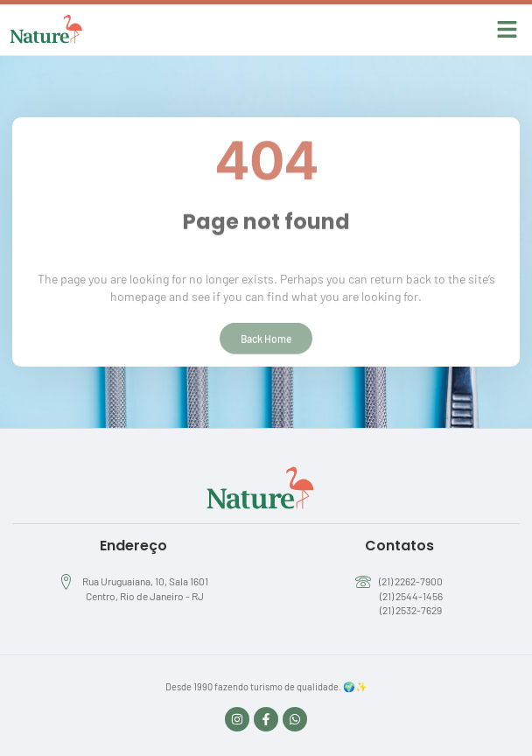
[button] (507, 30)
